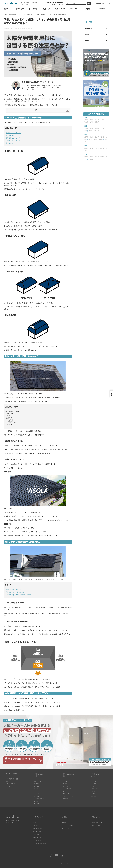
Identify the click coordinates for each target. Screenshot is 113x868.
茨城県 (86, 128)
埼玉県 (102, 128)
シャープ (37, 794)
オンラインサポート (68, 828)
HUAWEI (37, 784)
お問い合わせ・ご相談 (104, 3)
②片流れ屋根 (10, 135)
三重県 (97, 122)
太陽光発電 (96, 29)
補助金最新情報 (20, 9)
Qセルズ (37, 786)
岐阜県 (96, 139)
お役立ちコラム (73, 9)
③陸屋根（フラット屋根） (14, 138)
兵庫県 (92, 120)
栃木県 (92, 128)
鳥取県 (86, 148)
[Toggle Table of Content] (67, 110)
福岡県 (86, 157)
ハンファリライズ (68, 796)
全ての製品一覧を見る (12, 779)
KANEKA (11, 509)
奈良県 (102, 120)
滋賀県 (92, 122)
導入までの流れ (33, 9)
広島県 (102, 148)
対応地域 (6, 9)
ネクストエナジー (39, 799)
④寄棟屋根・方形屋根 (13, 141)
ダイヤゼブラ (95, 789)
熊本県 (97, 157)
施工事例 (36, 825)
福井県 (102, 137)
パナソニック (95, 796)
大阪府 (86, 120)
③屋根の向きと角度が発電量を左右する (19, 595)
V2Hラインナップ (11, 786)
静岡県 (101, 139)
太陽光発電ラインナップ (12, 784)
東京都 (90, 131)
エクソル (65, 786)
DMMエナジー (38, 781)
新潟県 (86, 137)
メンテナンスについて (40, 844)
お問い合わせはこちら (97, 822)
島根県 (92, 148)
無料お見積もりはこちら (105, 9)
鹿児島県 (91, 159)
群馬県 (97, 128)
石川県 (97, 137)
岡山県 (97, 148)
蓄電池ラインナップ (11, 781)
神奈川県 (96, 131)
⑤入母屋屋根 (10, 143)
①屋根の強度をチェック (14, 590)
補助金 (96, 41)
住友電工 (37, 804)
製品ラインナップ (60, 9)
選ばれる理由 (46, 9)
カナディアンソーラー (40, 791)
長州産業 (65, 799)
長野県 (90, 139)
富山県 (92, 137)
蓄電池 (96, 35)
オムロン (37, 789)
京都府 (97, 120)
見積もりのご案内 (96, 825)
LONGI (65, 781)
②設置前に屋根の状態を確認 (15, 592)
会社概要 (64, 822)
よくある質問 (86, 9)
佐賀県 (92, 157)
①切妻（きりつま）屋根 (14, 133)
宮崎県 (102, 157)
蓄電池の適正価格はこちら (20, 760)
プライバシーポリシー (68, 825)
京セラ (36, 801)
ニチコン (37, 796)
